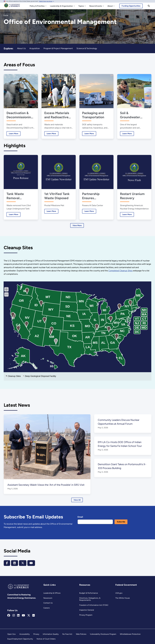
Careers (47, 608)
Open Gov (12, 634)
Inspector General (87, 610)
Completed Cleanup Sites (122, 271)
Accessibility (25, 634)
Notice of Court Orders (46, 639)
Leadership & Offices (52, 593)
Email (80, 517)
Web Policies (81, 634)
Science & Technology (87, 48)
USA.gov (119, 593)
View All (77, 500)
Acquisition (35, 48)
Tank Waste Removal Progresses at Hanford (17, 196)
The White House (122, 598)
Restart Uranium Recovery (132, 196)
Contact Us (48, 603)
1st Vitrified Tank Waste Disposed (57, 196)
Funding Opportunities (131, 6)
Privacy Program (86, 615)
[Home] (12, 6)
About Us (21, 48)
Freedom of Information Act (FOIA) (94, 605)
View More (77, 225)
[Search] (149, 6)
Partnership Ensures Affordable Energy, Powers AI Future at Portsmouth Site (96, 196)
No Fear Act (67, 634)
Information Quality (51, 634)
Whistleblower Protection (130, 634)
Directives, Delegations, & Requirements (90, 599)
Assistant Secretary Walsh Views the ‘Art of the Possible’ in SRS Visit (47, 485)
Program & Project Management (58, 48)
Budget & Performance (89, 593)
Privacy (36, 634)
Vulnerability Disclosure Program (103, 634)
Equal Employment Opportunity (20, 639)
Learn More (12, 134)
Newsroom (48, 598)
